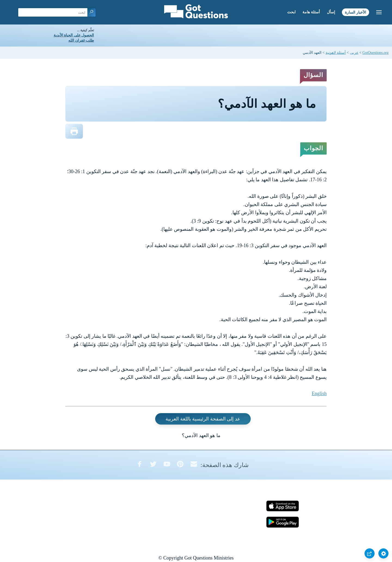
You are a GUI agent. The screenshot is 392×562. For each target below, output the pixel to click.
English (319, 394)
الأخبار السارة (356, 12)
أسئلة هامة (311, 12)
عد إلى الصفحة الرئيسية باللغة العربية (203, 419)
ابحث (291, 12)
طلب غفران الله (81, 40)
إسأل (331, 12)
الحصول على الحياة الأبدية (74, 35)
